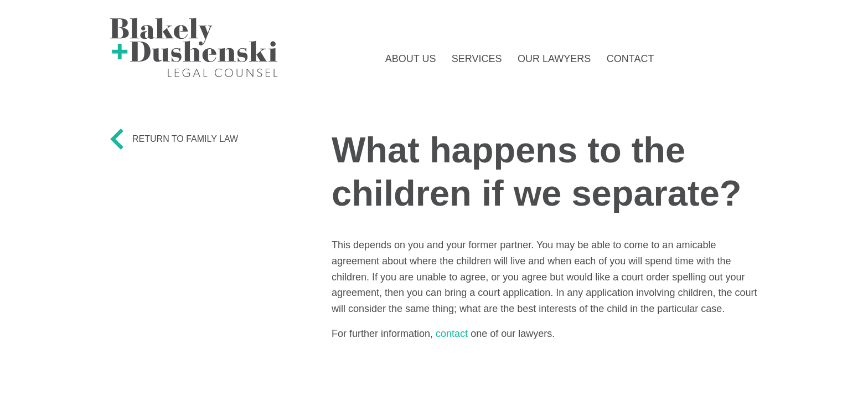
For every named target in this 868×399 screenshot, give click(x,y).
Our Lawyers (554, 59)
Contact (631, 59)
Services (477, 59)
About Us (411, 59)
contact (452, 334)
